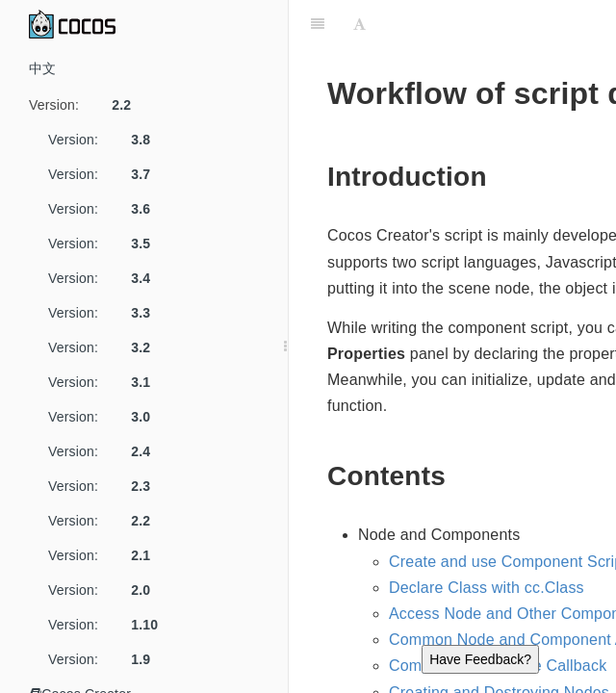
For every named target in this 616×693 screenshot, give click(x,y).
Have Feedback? (480, 659)
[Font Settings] (359, 24)
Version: (87, 105)
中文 (42, 68)
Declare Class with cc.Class (487, 588)
